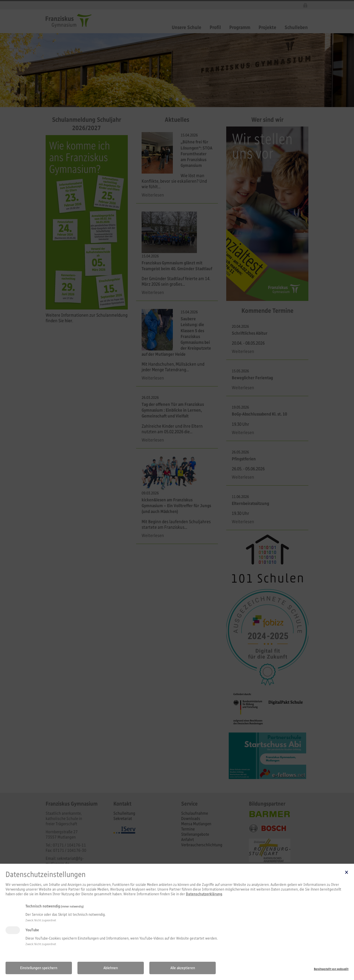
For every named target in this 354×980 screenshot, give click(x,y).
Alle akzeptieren (183, 968)
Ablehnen (111, 968)
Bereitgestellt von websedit (331, 969)
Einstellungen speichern (39, 968)
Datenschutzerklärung (204, 894)
